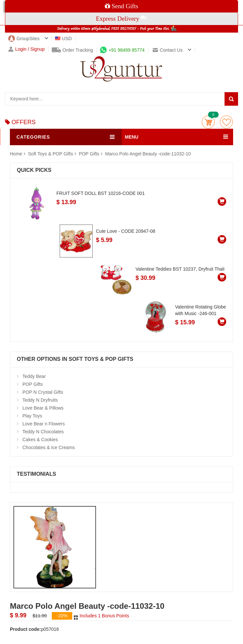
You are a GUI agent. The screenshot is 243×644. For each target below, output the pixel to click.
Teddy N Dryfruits (40, 400)
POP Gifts (89, 154)
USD (63, 39)
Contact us (167, 50)
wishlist (226, 122)
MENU (132, 137)
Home (16, 154)
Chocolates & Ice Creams (49, 447)
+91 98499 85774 (122, 50)
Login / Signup (27, 49)
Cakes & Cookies (40, 440)
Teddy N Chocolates (43, 432)
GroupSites (24, 39)
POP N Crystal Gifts (43, 392)
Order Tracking (73, 50)
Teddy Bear (34, 376)
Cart (208, 122)
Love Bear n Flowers (44, 424)
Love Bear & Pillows (43, 408)
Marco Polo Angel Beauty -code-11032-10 (148, 154)
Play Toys (32, 416)
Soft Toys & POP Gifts (51, 154)
